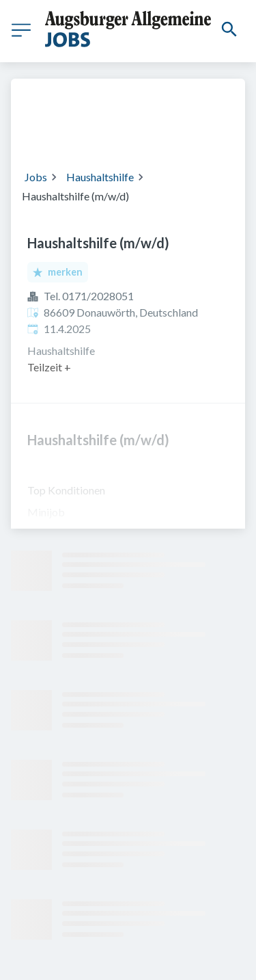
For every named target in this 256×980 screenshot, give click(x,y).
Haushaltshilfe (100, 177)
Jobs (36, 177)
